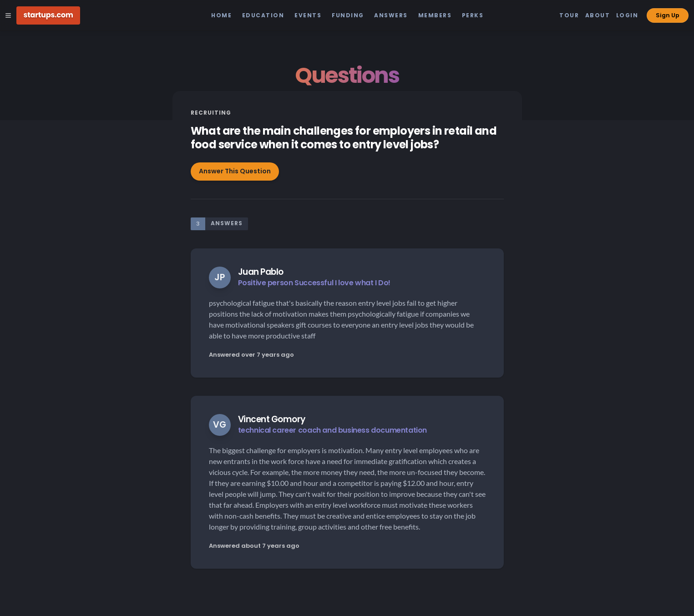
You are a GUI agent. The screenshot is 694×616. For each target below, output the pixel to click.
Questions (347, 75)
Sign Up (668, 15)
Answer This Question (235, 171)
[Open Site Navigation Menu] (8, 15)
